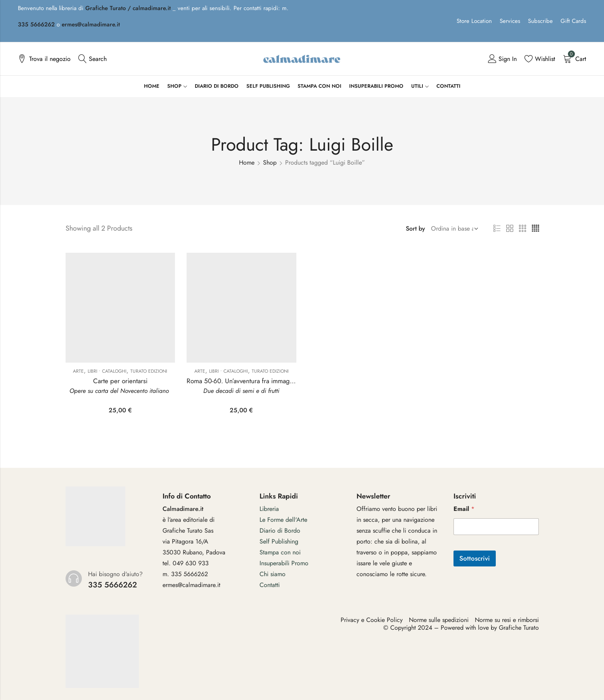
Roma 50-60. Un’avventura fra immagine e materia (256, 381)
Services (510, 21)
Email (464, 509)
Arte (78, 371)
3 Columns (523, 229)
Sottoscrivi (475, 558)
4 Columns (535, 229)
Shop (270, 162)
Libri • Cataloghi (107, 371)
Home (247, 162)
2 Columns (510, 229)
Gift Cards (573, 21)
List (497, 229)
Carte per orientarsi (120, 381)
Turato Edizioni (149, 371)
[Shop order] (453, 229)
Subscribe (540, 21)
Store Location (474, 21)
